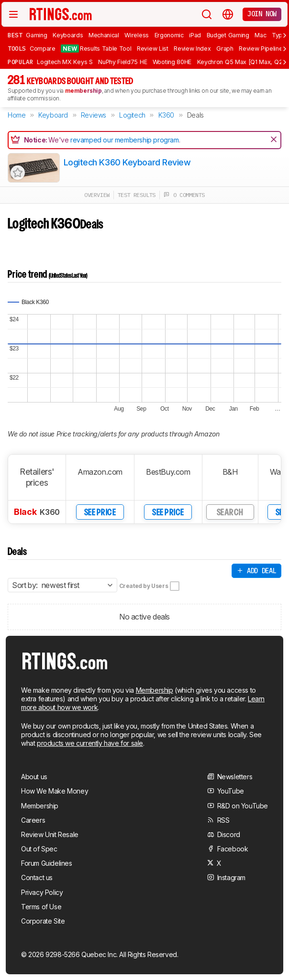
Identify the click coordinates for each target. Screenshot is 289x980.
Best (15, 35)
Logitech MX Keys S (65, 62)
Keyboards (68, 35)
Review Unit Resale (50, 834)
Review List (153, 49)
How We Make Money (55, 791)
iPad (195, 35)
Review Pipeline (261, 49)
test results (137, 195)
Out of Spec (39, 849)
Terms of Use (41, 907)
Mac (260, 35)
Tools (17, 48)
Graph (225, 49)
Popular (20, 62)
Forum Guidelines (47, 863)
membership (83, 91)
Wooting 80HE (172, 62)
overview (97, 195)
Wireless (137, 35)
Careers (33, 820)
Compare (43, 49)
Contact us (37, 877)
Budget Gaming (228, 35)
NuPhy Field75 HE (122, 62)
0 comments (184, 195)
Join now (262, 14)
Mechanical (104, 35)
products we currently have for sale (90, 743)
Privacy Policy (42, 892)
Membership (155, 690)
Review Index (192, 49)
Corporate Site (43, 921)
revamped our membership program (125, 140)
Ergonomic (169, 35)
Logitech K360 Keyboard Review (127, 162)
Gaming (36, 35)
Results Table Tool (96, 49)
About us (34, 777)
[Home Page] (61, 14)
